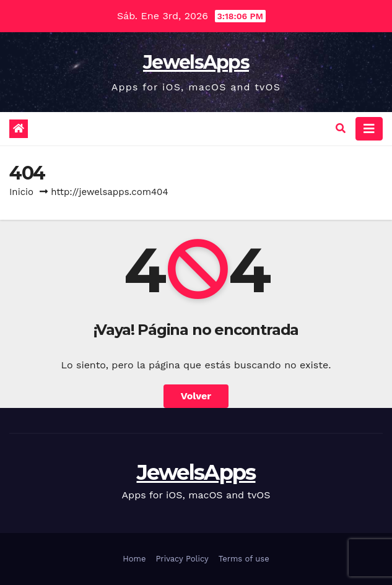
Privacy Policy (182, 559)
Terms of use (244, 559)
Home (134, 559)
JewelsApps (196, 62)
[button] (341, 128)
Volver (196, 396)
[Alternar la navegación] (369, 129)
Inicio (21, 192)
